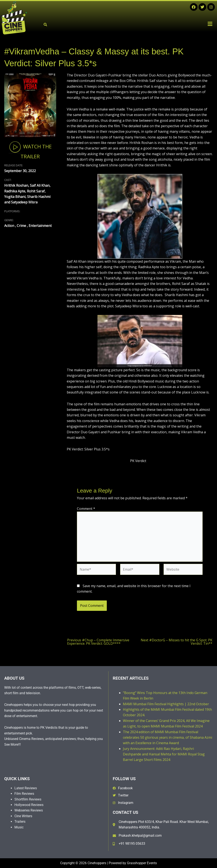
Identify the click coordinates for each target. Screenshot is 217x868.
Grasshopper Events (142, 863)
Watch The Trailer (30, 150)
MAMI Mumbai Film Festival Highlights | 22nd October (166, 704)
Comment (86, 509)
